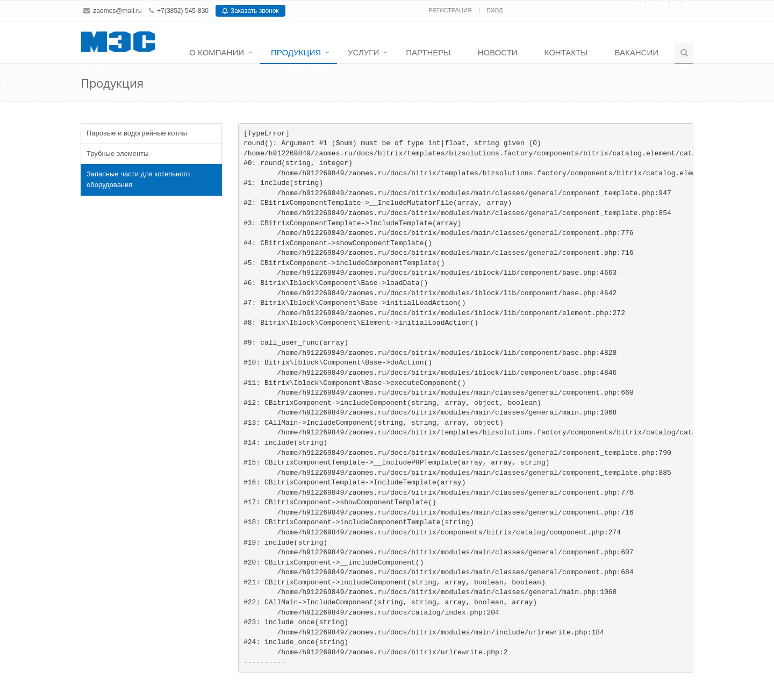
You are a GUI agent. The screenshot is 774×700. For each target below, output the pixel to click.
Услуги (363, 52)
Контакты (566, 52)
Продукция (296, 52)
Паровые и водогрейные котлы (137, 133)
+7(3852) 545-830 (183, 11)
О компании (217, 52)
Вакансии (637, 52)
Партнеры (428, 52)
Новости (498, 52)
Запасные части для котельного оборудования (138, 180)
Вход (495, 10)
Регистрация (451, 10)
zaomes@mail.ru (117, 11)
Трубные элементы (118, 153)
